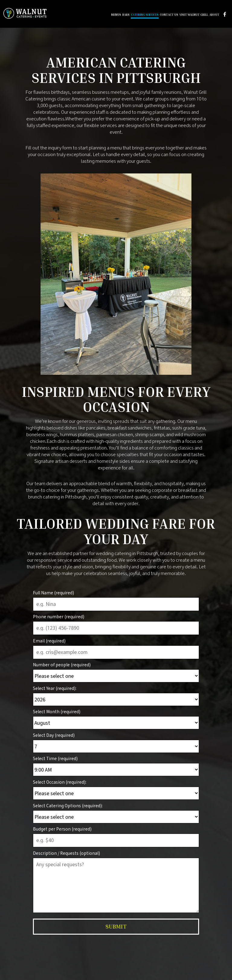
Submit (116, 926)
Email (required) (49, 641)
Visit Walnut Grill (193, 15)
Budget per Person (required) (62, 829)
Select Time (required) (55, 758)
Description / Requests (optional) (66, 853)
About (214, 15)
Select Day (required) (54, 735)
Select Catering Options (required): (68, 806)
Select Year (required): (55, 688)
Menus (116, 15)
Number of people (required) (62, 665)
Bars (125, 15)
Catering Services (144, 15)
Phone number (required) (59, 617)
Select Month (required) (57, 712)
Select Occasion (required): (60, 782)
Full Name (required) (53, 593)
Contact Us (168, 15)
